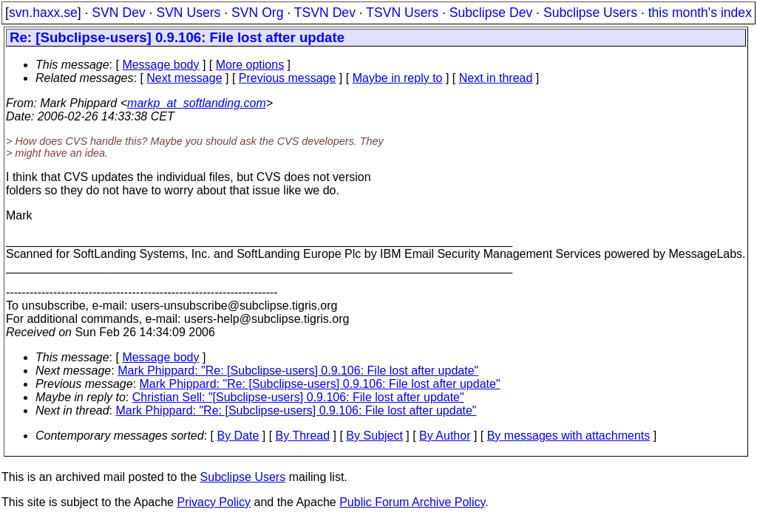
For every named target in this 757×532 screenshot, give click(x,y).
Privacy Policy (214, 502)
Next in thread (496, 78)
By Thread (303, 436)
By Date (238, 436)
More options (250, 65)
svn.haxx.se (43, 13)
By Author (445, 436)
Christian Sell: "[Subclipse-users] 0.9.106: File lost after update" (298, 397)
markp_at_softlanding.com (197, 103)
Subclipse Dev (491, 13)
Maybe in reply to (398, 78)
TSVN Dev (325, 13)
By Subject (374, 436)
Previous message (288, 78)
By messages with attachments (569, 436)
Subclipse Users (590, 13)
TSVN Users (402, 13)
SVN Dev (118, 13)
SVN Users (188, 13)
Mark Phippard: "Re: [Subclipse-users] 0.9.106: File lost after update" (298, 371)
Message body (160, 65)
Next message (184, 78)
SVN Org (257, 13)
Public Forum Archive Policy (412, 502)
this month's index (700, 13)
